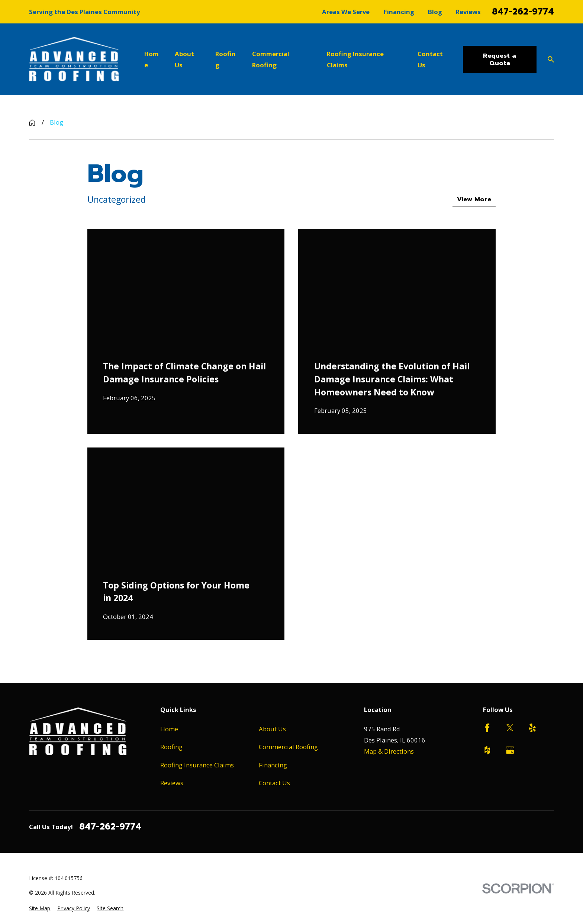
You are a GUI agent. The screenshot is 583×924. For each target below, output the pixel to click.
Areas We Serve (346, 12)
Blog (435, 12)
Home (169, 729)
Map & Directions (389, 751)
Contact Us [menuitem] (430, 59)
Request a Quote (500, 59)
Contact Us (274, 783)
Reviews (468, 12)
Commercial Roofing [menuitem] (271, 59)
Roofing (171, 747)
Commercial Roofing (288, 747)
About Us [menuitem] (184, 59)
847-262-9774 (523, 12)
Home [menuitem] (152, 59)
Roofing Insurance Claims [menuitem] (355, 59)
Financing (399, 12)
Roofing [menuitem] (226, 59)
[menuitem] (40, 908)
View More (474, 199)
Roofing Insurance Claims (197, 765)
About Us (272, 729)
